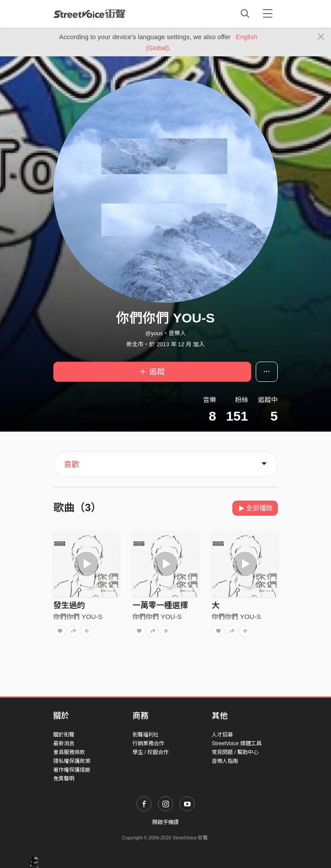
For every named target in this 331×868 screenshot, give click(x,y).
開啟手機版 (165, 822)
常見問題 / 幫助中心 (235, 752)
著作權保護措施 (72, 770)
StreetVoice (90, 14)
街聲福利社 (146, 735)
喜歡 (72, 465)
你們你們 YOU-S (78, 617)
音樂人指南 (225, 761)
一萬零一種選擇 (160, 605)
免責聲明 (64, 779)
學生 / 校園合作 (151, 752)
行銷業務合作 (148, 743)
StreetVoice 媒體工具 (237, 743)
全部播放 (255, 508)
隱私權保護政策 (72, 761)
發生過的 (69, 605)
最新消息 (64, 743)
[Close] (321, 37)
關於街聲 (64, 735)
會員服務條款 (69, 752)
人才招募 (222, 735)
